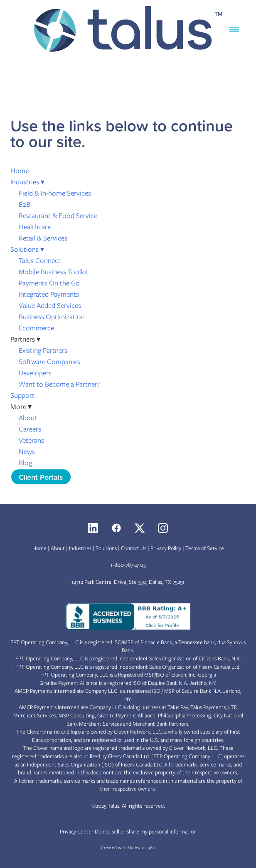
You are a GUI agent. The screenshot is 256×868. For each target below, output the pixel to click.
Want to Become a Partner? (59, 384)
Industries (27, 182)
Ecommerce (36, 328)
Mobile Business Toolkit (54, 272)
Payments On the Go (49, 283)
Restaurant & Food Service (58, 216)
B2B (25, 204)
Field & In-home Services (55, 193)
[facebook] (116, 528)
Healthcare (35, 227)
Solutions (27, 249)
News (27, 451)
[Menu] (234, 29)
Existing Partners (43, 350)
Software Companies (49, 362)
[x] (140, 528)
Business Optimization (52, 317)
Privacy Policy (166, 548)
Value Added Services (50, 305)
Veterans (31, 440)
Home (20, 171)
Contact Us (134, 548)
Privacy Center (77, 832)
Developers (35, 373)
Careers (30, 429)
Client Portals (41, 477)
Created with (128, 848)
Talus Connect (40, 260)
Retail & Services (43, 238)
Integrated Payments (49, 294)
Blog (25, 463)
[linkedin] (93, 528)
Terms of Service (205, 548)
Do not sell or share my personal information (146, 832)
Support (22, 395)
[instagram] (163, 528)
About (28, 418)
